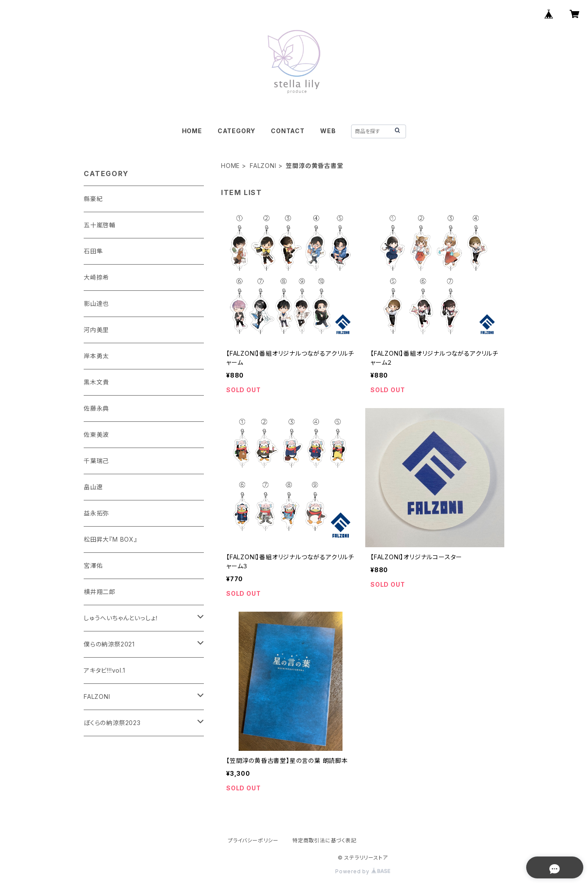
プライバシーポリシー (253, 840)
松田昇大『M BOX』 (111, 539)
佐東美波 (96, 434)
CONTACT (288, 131)
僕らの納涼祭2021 (109, 644)
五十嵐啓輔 (100, 225)
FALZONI (263, 166)
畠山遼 (93, 487)
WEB (328, 131)
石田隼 (93, 251)
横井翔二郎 (100, 592)
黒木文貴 (96, 382)
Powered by (363, 871)
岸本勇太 (96, 356)
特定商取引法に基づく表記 (324, 840)
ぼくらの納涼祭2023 (112, 723)
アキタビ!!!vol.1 (105, 670)
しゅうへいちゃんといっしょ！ (121, 618)
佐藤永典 (96, 408)
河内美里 (96, 330)
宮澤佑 (93, 565)
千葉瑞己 (96, 461)
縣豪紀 (93, 199)
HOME (192, 131)
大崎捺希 (96, 277)
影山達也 (96, 303)
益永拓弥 (96, 513)
